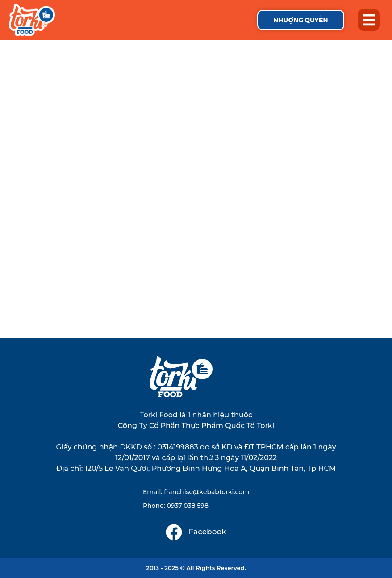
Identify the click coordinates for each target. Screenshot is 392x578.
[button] (369, 20)
